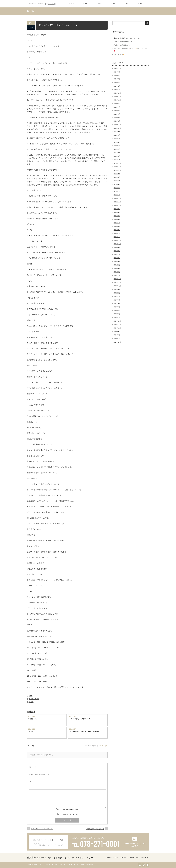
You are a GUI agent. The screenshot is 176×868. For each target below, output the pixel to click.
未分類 (31, 702)
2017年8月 (117, 293)
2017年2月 (117, 314)
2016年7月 (117, 339)
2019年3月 (117, 230)
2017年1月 (117, 317)
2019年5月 (117, 223)
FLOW (85, 4)
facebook (148, 865)
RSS (140, 865)
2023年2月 (117, 86)
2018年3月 (117, 268)
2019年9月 (117, 209)
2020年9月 (117, 174)
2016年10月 (117, 328)
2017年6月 (117, 300)
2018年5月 (117, 261)
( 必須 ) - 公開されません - (40, 774)
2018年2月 (117, 272)
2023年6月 (117, 76)
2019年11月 (117, 202)
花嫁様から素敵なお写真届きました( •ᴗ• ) (126, 42)
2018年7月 (117, 254)
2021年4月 (117, 149)
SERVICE (71, 4)
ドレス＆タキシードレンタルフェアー (42, 829)
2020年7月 (117, 181)
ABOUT (99, 4)
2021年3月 (117, 153)
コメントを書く (34, 699)
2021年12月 (117, 125)
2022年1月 (117, 121)
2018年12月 (117, 240)
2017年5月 (117, 303)
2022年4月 (117, 114)
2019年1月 (117, 237)
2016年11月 (117, 324)
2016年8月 (117, 335)
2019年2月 (117, 233)
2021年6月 (117, 142)
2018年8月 (117, 251)
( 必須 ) (33, 767)
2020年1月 (117, 195)
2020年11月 (117, 167)
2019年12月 (117, 198)
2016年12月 (117, 321)
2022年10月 (117, 100)
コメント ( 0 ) (103, 746)
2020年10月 (117, 170)
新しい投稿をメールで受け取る (68, 814)
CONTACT (142, 4)
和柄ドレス (33, 719)
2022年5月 (117, 111)
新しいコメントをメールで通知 (68, 810)
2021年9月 (117, 132)
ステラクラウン (119, 54)
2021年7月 (117, 139)
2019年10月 (117, 205)
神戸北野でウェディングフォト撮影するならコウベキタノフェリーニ (61, 858)
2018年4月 (117, 265)
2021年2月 (117, 156)
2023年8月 (117, 72)
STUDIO (113, 4)
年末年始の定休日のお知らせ (95, 829)
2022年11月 (117, 97)
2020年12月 (117, 163)
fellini (31, 696)
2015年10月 (117, 342)
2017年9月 (117, 289)
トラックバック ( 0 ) (90, 746)
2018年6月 (117, 258)
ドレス (31, 731)
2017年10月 (117, 286)
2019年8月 (117, 212)
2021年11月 (117, 128)
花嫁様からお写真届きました (122, 45)
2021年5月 (117, 146)
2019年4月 (117, 226)
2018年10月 (117, 244)
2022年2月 (117, 118)
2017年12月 (117, 279)
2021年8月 (117, 135)
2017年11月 (117, 282)
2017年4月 (117, 307)
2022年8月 (117, 104)
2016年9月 (117, 332)
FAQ (128, 4)
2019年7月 (117, 216)
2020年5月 (117, 184)
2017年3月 (117, 311)
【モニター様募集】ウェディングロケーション (128, 38)
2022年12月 (117, 93)
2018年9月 (117, 247)
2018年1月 (117, 275)
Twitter (144, 865)
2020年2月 (117, 191)
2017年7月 (117, 296)
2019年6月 (117, 219)
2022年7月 (117, 107)
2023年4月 (117, 83)
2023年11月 (117, 68)
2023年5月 (117, 79)
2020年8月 (117, 177)
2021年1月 (117, 160)
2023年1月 (117, 89)
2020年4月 (117, 188)
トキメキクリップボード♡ (79, 719)
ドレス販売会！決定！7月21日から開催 (84, 731)
